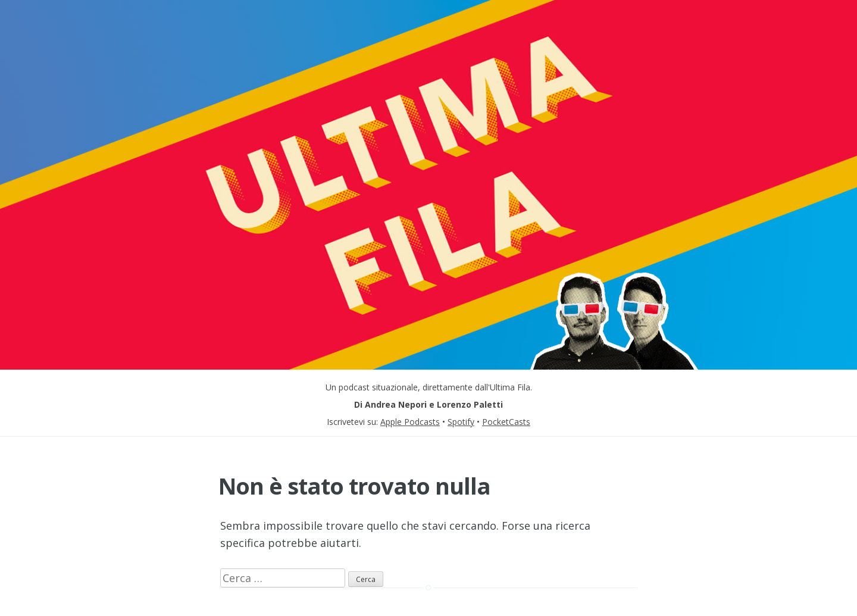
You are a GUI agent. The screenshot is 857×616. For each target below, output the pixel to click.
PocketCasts (506, 422)
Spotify (461, 422)
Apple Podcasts (410, 422)
